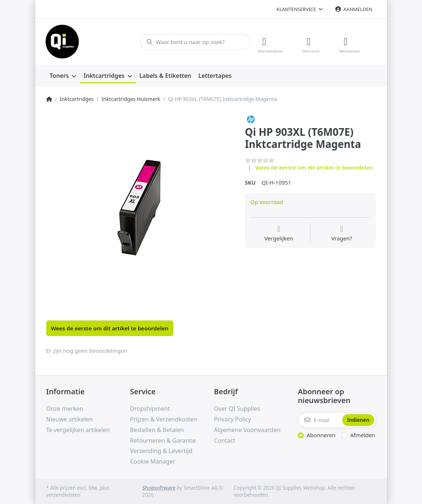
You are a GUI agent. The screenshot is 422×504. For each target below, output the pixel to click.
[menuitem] (63, 76)
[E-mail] (319, 420)
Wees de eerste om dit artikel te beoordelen (314, 167)
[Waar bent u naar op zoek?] (194, 41)
